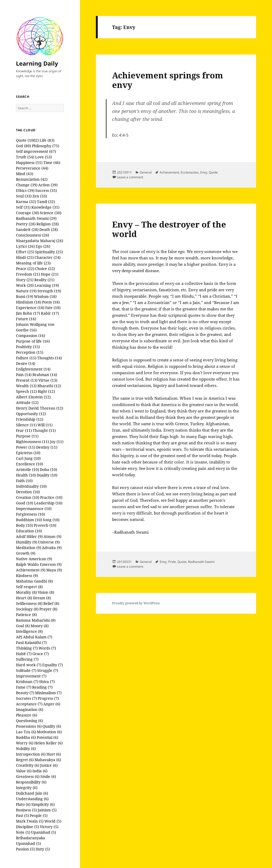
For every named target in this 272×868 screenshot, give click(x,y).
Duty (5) (43, 849)
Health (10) (26, 475)
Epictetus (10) (28, 453)
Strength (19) (49, 291)
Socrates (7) (26, 698)
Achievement (169, 172)
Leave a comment (130, 177)
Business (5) (26, 810)
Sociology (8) (27, 609)
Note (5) (23, 832)
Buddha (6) (26, 737)
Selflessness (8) (29, 603)
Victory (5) (49, 827)
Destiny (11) (47, 447)
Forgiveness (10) (30, 514)
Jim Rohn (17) (28, 313)
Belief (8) (51, 603)
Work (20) (25, 285)
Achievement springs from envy (168, 80)
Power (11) (26, 447)
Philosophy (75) (46, 146)
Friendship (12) (30, 419)
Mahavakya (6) (48, 760)
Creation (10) (28, 497)
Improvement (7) (31, 676)
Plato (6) (23, 804)
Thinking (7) (27, 648)
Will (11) (45, 425)
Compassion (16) (31, 336)
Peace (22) (25, 269)
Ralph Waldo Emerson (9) (39, 564)
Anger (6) (52, 704)
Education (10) (29, 531)
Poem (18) (51, 302)
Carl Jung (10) (28, 458)
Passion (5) (25, 849)
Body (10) (24, 525)
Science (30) (51, 213)
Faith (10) (24, 481)
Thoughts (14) (50, 358)
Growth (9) (26, 553)
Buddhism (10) (29, 520)
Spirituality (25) (49, 252)
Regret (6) (25, 760)
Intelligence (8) (29, 631)
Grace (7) (41, 654)
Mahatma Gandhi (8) (34, 581)
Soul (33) (24, 196)
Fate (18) (53, 308)
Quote (213, 172)
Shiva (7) (47, 682)
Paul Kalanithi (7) (31, 642)
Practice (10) (51, 497)
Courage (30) (27, 213)
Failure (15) (26, 358)
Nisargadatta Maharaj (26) (40, 241)
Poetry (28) (26, 224)
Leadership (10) (48, 503)
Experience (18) (30, 308)
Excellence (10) (29, 464)
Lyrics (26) (25, 246)
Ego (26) (43, 246)
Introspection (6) (31, 754)
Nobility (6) (26, 749)
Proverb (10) (45, 525)
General (146, 172)
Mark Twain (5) (30, 821)
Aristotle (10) (27, 469)
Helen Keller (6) (48, 743)
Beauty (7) (25, 693)
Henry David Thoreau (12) (40, 408)
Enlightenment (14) (33, 369)
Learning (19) (47, 285)
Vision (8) (46, 592)
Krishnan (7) (27, 682)
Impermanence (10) (34, 509)
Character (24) (48, 257)
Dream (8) (42, 598)
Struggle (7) (48, 670)
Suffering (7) (27, 659)
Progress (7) (48, 698)
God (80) (24, 146)
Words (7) (47, 648)
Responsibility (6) (31, 782)
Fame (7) (24, 687)
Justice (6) (49, 765)
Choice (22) (45, 269)
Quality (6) (52, 726)
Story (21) (25, 280)
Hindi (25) (25, 257)
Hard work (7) (29, 665)
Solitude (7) (26, 670)
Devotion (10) (28, 492)
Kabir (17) (50, 313)
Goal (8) (23, 626)
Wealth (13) (26, 386)
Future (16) (26, 319)
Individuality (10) (31, 486)
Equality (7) (53, 665)
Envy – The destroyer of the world (169, 229)
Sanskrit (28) (27, 229)
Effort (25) (25, 252)
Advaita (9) (52, 548)
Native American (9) (34, 559)
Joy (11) (57, 442)
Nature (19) (26, 291)
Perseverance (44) (32, 168)
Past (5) (22, 816)
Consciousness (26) (33, 235)
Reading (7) (42, 687)
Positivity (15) (28, 347)
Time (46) (52, 163)
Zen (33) (40, 196)
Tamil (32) (46, 202)
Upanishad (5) (44, 832)
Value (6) (24, 771)
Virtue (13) (48, 380)
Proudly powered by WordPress (136, 603)
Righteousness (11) (33, 442)
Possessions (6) (29, 726)
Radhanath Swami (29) (36, 218)
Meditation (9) (29, 548)
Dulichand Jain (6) (32, 793)
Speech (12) (26, 391)
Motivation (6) (49, 732)
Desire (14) (26, 363)
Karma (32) (26, 202)
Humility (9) (27, 542)
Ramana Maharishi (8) (36, 620)
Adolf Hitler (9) (29, 536)
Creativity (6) (28, 765)
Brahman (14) (45, 375)
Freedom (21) (28, 274)
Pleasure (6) (27, 715)
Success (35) (46, 190)
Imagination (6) (30, 709)
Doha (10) (48, 469)
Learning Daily (37, 63)
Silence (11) (26, 425)
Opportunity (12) (31, 414)
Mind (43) (25, 174)
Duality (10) (47, 475)
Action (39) (48, 185)
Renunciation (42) (32, 179)
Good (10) (25, 503)
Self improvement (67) (36, 151)
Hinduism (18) (29, 302)
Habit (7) (24, 654)
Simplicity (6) (43, 804)
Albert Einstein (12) (33, 397)
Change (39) (27, 185)
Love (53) (43, 157)
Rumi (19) (25, 296)
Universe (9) (49, 542)
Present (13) (27, 380)
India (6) (40, 771)
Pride (172, 562)
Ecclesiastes (190, 172)
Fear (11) (24, 430)
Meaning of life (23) (33, 263)
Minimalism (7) (48, 693)
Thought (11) (44, 430)
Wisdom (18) (45, 296)
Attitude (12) (27, 403)
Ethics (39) (25, 190)
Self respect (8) (29, 587)
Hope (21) (50, 274)
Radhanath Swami (201, 562)
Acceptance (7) (29, 704)
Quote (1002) (27, 140)
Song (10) (51, 520)
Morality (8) (26, 592)
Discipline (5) (27, 827)
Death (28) (49, 229)
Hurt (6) (54, 754)
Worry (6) (25, 743)
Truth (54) (25, 157)
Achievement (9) (31, 570)
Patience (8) (26, 615)
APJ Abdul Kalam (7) (34, 637)
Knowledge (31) (45, 207)
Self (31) (23, 207)
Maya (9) (54, 570)
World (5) (53, 821)
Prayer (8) (48, 609)
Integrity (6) (27, 788)
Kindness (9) (27, 576)
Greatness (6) (28, 776)
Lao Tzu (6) (26, 732)
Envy (204, 172)
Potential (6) (47, 737)
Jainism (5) (47, 810)
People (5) (39, 816)
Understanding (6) (32, 799)
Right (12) (46, 391)
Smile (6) (48, 776)
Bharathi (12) (49, 386)
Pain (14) (24, 375)
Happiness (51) (29, 163)
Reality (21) (44, 280)
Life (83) (47, 140)
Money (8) (40, 626)
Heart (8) (24, 598)
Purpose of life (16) (33, 341)
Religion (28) (48, 224)
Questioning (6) (29, 721)
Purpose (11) (27, 436)
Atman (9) (52, 536)
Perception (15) (30, 352)
